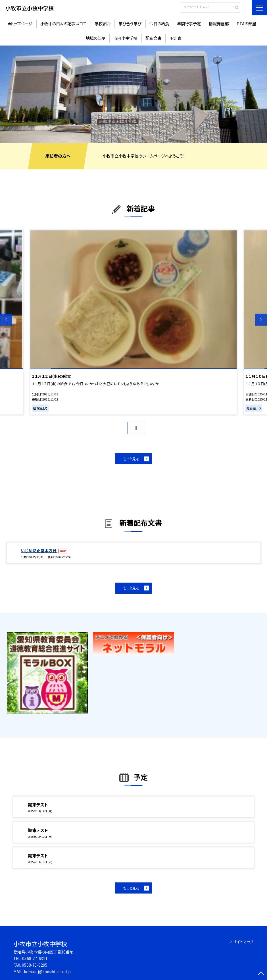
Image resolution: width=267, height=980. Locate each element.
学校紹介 (103, 23)
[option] (133, 94)
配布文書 (153, 38)
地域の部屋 (96, 38)
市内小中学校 (125, 38)
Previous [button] (6, 320)
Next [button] (261, 320)
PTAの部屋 (246, 23)
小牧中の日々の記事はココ (63, 23)
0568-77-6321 (35, 958)
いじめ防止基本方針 (39, 550)
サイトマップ (243, 942)
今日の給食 (159, 23)
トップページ (22, 23)
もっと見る (131, 459)
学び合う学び (130, 23)
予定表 (175, 38)
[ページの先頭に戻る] (261, 974)
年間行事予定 (189, 23)
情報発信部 (219, 23)
